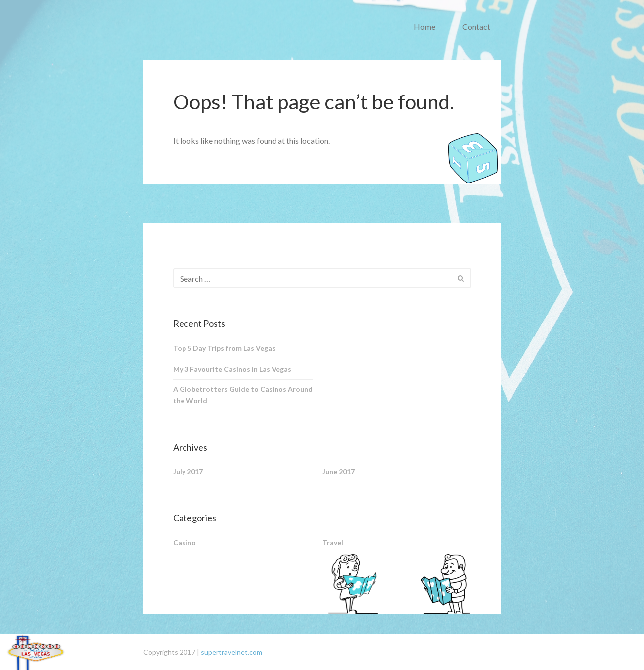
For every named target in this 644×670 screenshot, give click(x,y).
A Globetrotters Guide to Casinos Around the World (243, 395)
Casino (184, 542)
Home (424, 27)
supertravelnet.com (231, 652)
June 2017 (338, 471)
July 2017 (188, 471)
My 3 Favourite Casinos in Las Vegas (232, 369)
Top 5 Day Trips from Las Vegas (224, 348)
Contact (476, 27)
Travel (333, 542)
